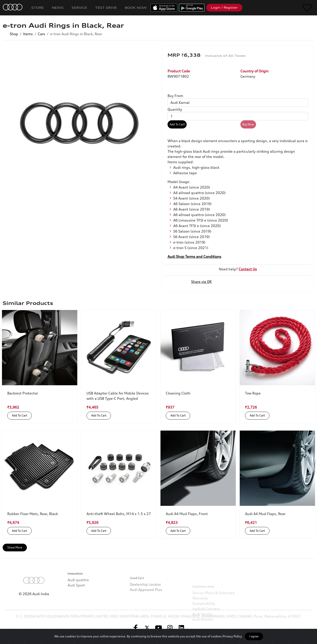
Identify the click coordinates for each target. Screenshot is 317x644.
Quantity (175, 109)
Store (38, 8)
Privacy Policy (232, 636)
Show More (15, 547)
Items (28, 34)
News (58, 8)
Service (79, 8)
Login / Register (224, 7)
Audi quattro (78, 596)
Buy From (175, 96)
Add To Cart (177, 124)
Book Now (136, 8)
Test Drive (106, 8)
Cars (41, 34)
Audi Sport (76, 601)
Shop (14, 34)
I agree (254, 636)
